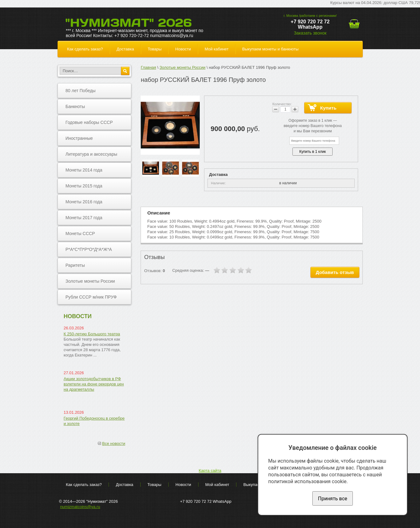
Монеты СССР (80, 233)
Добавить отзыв (335, 272)
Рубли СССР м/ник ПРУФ (91, 297)
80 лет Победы (81, 91)
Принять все (333, 499)
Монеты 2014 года (84, 170)
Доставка (125, 49)
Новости (183, 49)
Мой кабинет (217, 49)
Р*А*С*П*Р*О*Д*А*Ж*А (89, 249)
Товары (155, 49)
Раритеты (75, 265)
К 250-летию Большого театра (92, 334)
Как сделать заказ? (85, 49)
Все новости (114, 443)
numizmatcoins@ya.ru (80, 507)
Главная (148, 67)
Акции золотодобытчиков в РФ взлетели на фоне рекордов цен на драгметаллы (94, 384)
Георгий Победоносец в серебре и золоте (94, 421)
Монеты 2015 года (84, 186)
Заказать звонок (310, 33)
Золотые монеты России (90, 281)
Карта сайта (210, 471)
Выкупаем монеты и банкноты (271, 49)
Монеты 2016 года (84, 202)
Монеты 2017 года (84, 218)
